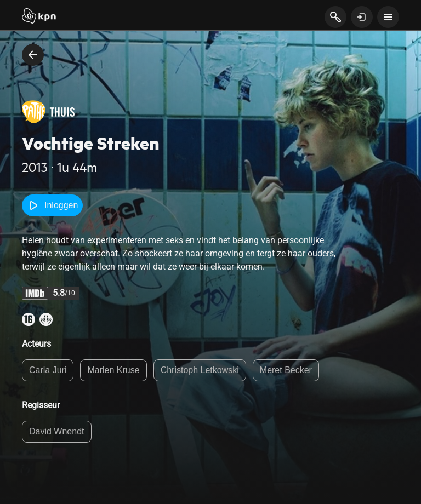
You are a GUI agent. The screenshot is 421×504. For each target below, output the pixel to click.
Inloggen (52, 205)
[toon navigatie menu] (388, 17)
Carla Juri (48, 370)
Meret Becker (286, 370)
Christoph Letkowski (200, 370)
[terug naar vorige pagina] (33, 55)
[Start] (39, 17)
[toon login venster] (362, 17)
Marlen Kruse (113, 370)
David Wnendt (57, 431)
